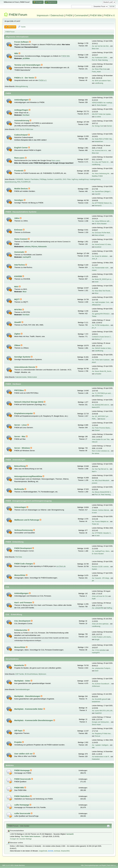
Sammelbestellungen (23, 690)
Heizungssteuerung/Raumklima (28, 476)
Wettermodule (32, 377)
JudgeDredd (43, 851)
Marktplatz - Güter (23, 681)
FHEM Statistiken (22, 796)
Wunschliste (20, 575)
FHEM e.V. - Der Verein (25, 78)
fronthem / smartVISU (55, 179)
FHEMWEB (19, 179)
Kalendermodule (21, 377)
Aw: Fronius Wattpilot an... (101, 522)
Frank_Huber (96, 72)
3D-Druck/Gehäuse (31, 674)
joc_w (94, 328)
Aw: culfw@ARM (98, 608)
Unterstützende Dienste (25, 367)
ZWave (18, 345)
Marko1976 (96, 407)
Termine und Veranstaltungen (28, 65)
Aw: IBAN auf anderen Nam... (102, 81)
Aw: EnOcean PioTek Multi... (102, 233)
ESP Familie (20, 674)
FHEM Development (23, 548)
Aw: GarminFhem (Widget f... (102, 192)
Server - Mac (20, 436)
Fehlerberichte (21, 630)
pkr (93, 581)
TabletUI (27, 179)
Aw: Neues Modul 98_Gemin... (102, 371)
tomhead (57, 851)
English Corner (21, 148)
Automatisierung (22, 121)
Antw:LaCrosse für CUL (100, 596)
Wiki (17, 53)
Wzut (24, 292)
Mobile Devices (21, 189)
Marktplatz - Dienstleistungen (28, 696)
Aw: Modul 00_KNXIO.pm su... (102, 279)
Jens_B (94, 259)
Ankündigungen (22, 100)
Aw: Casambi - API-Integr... (101, 578)
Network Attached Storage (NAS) (29, 402)
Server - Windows (22, 448)
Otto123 (95, 442)
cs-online (98, 117)
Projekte (18, 742)
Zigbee (18, 334)
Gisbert (97, 430)
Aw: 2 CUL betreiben (99, 650)
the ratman (96, 453)
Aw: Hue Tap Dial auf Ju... (101, 469)
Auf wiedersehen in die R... (101, 757)
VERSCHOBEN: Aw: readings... (103, 103)
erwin (97, 282)
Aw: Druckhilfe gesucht (100, 699)
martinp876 (27, 257)
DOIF (17, 129)
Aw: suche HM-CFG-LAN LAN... (103, 711)
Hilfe (82, 865)
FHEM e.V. (109, 15)
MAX (17, 287)
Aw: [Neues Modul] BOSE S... (102, 492)
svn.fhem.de (61, 566)
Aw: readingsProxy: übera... (101, 551)
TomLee (97, 736)
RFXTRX (18, 310)
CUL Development (23, 621)
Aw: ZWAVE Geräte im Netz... (102, 348)
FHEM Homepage (22, 770)
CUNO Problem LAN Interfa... (102, 637)
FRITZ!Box (19, 390)
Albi (93, 748)
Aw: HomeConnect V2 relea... (102, 244)
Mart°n (94, 472)
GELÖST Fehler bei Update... (102, 114)
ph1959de (26, 58)
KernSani (26, 115)
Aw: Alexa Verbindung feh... (101, 174)
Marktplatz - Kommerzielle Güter (29, 709)
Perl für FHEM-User (26, 129)
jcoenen (95, 483)
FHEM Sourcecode (23, 779)
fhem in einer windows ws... (101, 451)
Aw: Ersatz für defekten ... (101, 256)
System (94, 569)
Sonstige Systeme (23, 357)
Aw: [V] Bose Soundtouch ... (101, 684)
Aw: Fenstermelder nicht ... (101, 268)
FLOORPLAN (26, 182)
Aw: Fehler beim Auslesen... (101, 360)
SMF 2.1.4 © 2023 (8, 865)
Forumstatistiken (16, 831)
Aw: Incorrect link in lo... (100, 151)
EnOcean (19, 230)
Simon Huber (96, 725)
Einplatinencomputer (24, 413)
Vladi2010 (98, 713)
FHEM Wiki (96, 15)
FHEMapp (43, 179)
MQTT (17, 299)
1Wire (17, 218)
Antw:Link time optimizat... (101, 624)
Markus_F (98, 339)
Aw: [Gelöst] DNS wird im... (101, 405)
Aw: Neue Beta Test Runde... (102, 291)
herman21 (98, 206)
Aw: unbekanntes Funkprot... (102, 668)
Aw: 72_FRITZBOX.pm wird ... (102, 393)
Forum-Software (22, 42)
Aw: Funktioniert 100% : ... (101, 58)
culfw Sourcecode (23, 813)
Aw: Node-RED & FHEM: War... (103, 139)
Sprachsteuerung (11, 182)
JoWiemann (99, 396)
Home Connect (21, 239)
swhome (27, 247)
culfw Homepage (22, 805)
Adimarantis (42, 247)
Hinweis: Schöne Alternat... (101, 510)
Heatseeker (96, 759)
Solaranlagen (20, 507)
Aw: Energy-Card (98, 126)
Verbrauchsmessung (24, 530)
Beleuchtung (20, 466)
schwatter (98, 374)
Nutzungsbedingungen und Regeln (95, 865)
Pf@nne (34, 247)
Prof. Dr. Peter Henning (100, 60)
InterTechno (20, 265)
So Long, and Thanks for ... (101, 162)
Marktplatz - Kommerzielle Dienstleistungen (34, 720)
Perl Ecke (19, 557)
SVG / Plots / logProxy (70, 179)
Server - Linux (21, 425)
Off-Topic (19, 731)
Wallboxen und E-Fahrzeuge (27, 520)
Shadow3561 (65, 851)
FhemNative (35, 179)
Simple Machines (20, 865)
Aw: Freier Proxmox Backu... (102, 428)
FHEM (69, 15)
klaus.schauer (100, 235)
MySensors (42, 674)
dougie (97, 640)
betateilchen (99, 142)
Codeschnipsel (21, 135)
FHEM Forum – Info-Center (19, 826)
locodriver (98, 247)
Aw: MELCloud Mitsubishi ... (101, 481)
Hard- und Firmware (23, 603)
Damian (109, 126)
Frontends (19, 171)
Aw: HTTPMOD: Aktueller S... (102, 533)
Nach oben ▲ (112, 865)
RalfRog (109, 608)
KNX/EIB (18, 276)
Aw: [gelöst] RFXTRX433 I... (101, 314)
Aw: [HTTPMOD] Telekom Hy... (102, 203)
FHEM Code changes (24, 564)
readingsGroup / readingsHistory (90, 179)
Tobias (94, 316)
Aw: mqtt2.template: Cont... (101, 302)
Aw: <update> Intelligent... (101, 745)
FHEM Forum (18, 15)
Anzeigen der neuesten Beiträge (21, 839)
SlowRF (18, 322)
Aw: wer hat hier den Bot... (101, 46)
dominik (51, 851)
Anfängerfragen (22, 110)
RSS (19, 182)
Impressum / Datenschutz (50, 15)
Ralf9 (94, 599)
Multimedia (20, 489)
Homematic (20, 252)
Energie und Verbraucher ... (101, 722)
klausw (103, 419)
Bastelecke (20, 665)
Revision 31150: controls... (101, 567)
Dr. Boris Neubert (101, 105)
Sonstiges (19, 200)
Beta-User (95, 49)
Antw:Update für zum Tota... (101, 439)
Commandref (81, 15)
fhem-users (20, 158)
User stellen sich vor (24, 754)
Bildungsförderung (22, 86)
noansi (94, 270)
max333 (98, 194)
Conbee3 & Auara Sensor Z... (102, 337)
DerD (97, 671)
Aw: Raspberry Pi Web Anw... (102, 734)
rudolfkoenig (99, 83)
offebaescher (96, 305)
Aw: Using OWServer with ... (102, 221)
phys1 (94, 362)
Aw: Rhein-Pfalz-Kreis (99, 69)
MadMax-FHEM (97, 176)
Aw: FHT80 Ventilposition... (101, 325)
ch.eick (94, 513)
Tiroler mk (95, 524)
